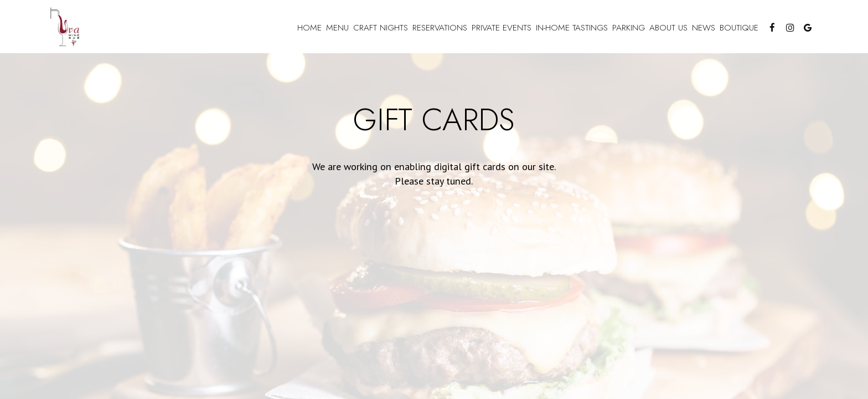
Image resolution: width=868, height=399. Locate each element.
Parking (629, 28)
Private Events (502, 28)
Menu (337, 28)
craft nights (381, 28)
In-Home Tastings (572, 28)
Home (309, 28)
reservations (440, 28)
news (704, 28)
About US (668, 28)
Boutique (739, 28)
